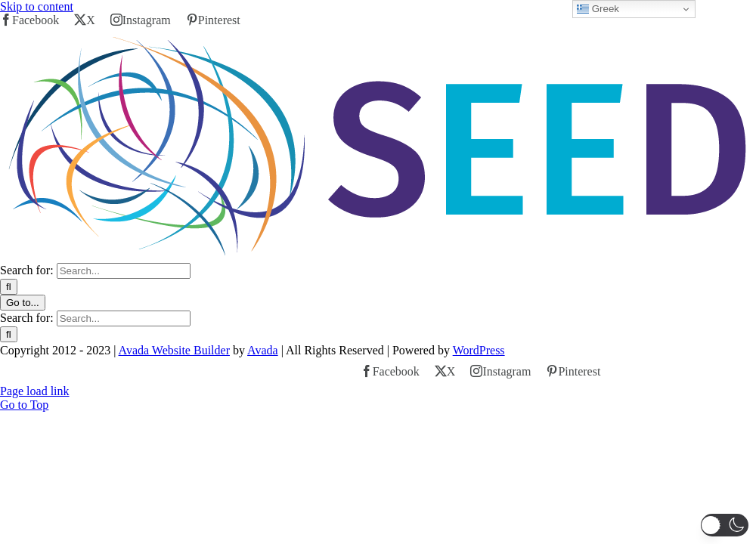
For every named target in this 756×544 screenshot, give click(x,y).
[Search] (9, 287)
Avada (263, 350)
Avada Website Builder (174, 350)
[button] (725, 525)
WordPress (479, 350)
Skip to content (37, 6)
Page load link (35, 391)
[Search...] (124, 271)
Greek (598, 9)
